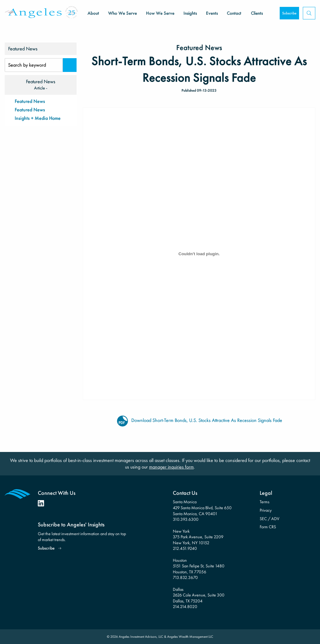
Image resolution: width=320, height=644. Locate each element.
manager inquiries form (171, 467)
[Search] (70, 65)
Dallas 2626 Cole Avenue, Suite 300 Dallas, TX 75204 (199, 595)
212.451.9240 (185, 548)
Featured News (30, 101)
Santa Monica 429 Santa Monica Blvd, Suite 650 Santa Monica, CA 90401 (202, 507)
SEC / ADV (270, 519)
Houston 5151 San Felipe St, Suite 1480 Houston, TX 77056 (199, 566)
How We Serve (160, 13)
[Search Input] (34, 65)
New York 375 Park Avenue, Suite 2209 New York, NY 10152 (198, 537)
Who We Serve (122, 13)
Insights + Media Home (38, 118)
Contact (234, 13)
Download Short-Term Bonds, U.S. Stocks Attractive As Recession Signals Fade (199, 421)
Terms (265, 502)
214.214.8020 (185, 606)
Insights (190, 13)
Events (212, 13)
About (93, 13)
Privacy (266, 510)
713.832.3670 (185, 577)
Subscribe (289, 13)
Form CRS (268, 527)
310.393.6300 (186, 519)
